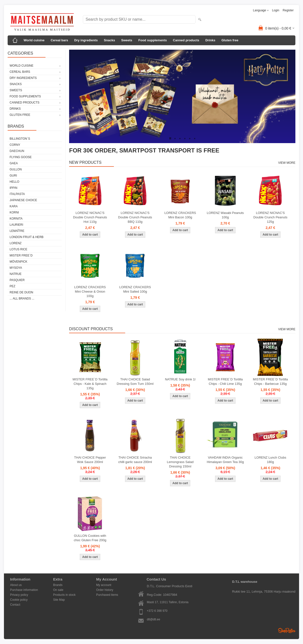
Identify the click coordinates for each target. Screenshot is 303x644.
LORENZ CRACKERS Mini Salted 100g (135, 289)
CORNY (15, 145)
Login (276, 10)
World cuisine (34, 40)
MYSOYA (16, 268)
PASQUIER (17, 280)
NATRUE (15, 274)
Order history (105, 590)
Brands (58, 585)
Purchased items (107, 595)
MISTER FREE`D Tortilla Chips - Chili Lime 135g (225, 382)
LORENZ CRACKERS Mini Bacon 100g (180, 215)
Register (288, 10)
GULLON (16, 169)
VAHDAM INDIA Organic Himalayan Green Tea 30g (225, 460)
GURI (13, 176)
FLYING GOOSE (21, 157)
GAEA (14, 163)
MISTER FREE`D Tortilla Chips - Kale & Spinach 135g (90, 384)
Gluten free (230, 40)
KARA (14, 206)
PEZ (12, 286)
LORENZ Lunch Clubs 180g (270, 460)
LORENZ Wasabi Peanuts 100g (225, 215)
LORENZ (16, 243)
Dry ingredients (86, 40)
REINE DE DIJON (21, 292)
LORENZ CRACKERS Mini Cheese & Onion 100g (90, 292)
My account (104, 585)
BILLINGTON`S (20, 139)
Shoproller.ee (287, 630)
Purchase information (24, 590)
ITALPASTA (17, 194)
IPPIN (13, 188)
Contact (15, 605)
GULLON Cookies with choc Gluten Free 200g (90, 538)
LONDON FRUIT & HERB (27, 237)
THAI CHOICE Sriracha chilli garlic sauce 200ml (135, 460)
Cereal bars (59, 40)
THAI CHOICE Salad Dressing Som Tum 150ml (135, 382)
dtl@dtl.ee (153, 619)
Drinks (210, 40)
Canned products (186, 40)
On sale (58, 590)
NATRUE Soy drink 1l (180, 379)
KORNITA (16, 219)
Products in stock (64, 595)
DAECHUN (17, 151)
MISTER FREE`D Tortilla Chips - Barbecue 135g (270, 382)
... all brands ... (22, 299)
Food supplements (153, 40)
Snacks (109, 40)
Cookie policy (19, 600)
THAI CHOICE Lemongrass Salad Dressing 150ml (180, 462)
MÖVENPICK (18, 262)
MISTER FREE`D (21, 255)
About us (16, 585)
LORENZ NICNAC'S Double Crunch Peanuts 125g (270, 217)
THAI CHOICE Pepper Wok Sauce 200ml (90, 460)
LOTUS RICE (18, 249)
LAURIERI (16, 225)
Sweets (127, 40)
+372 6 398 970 (157, 611)
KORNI (14, 212)
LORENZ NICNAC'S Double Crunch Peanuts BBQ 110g (135, 217)
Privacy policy (19, 595)
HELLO (14, 182)
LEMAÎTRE (17, 231)
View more (287, 163)
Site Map (59, 600)
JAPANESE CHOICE (23, 200)
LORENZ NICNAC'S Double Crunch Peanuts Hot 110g (90, 217)
